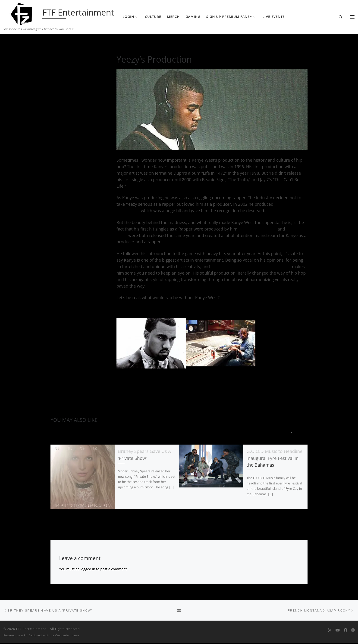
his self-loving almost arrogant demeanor (251, 266)
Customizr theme (68, 636)
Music (68, 43)
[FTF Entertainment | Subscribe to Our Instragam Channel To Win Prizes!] (22, 13)
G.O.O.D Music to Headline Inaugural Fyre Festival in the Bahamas (275, 458)
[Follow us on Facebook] (345, 631)
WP (23, 636)
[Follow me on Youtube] (338, 631)
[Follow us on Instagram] (353, 631)
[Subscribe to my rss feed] (330, 631)
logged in (88, 569)
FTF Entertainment (31, 629)
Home (55, 43)
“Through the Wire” (258, 229)
